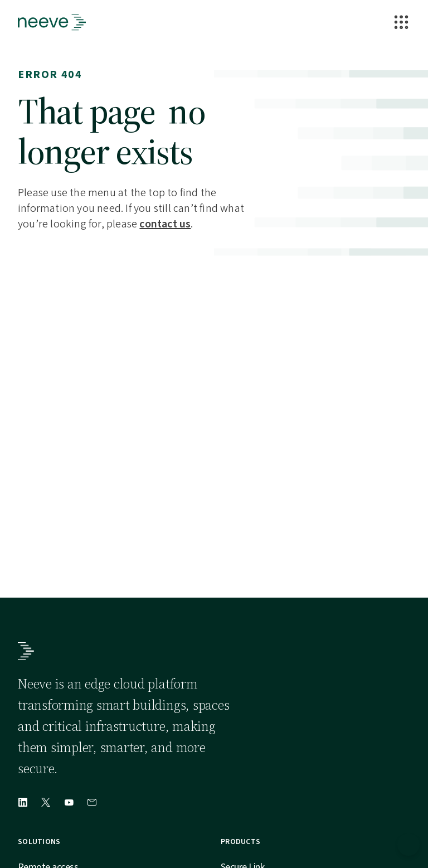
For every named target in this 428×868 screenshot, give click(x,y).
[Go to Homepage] (52, 22)
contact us (165, 224)
